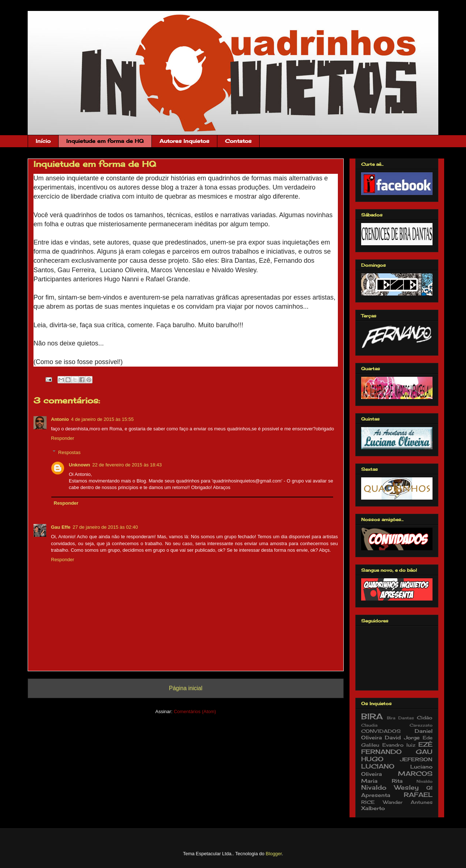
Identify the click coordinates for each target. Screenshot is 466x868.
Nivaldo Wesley (390, 787)
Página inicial (186, 688)
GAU (424, 752)
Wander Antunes (408, 802)
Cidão (425, 718)
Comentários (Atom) (195, 711)
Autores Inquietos (184, 141)
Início (43, 141)
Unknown (80, 465)
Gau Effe (61, 527)
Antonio (60, 419)
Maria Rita (382, 781)
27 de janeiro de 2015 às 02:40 (105, 527)
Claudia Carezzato (397, 725)
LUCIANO (378, 766)
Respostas (69, 452)
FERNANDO (381, 752)
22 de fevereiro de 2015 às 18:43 (127, 465)
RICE (368, 802)
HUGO (372, 759)
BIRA (372, 716)
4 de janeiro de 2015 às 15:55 (102, 419)
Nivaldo (424, 781)
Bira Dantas (400, 718)
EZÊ (425, 744)
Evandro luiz (399, 745)
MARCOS (415, 774)
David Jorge (402, 737)
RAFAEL (418, 795)
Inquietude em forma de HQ (105, 141)
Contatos (238, 141)
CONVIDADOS (381, 731)
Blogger (274, 854)
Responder (63, 438)
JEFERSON (416, 759)
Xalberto (373, 808)
